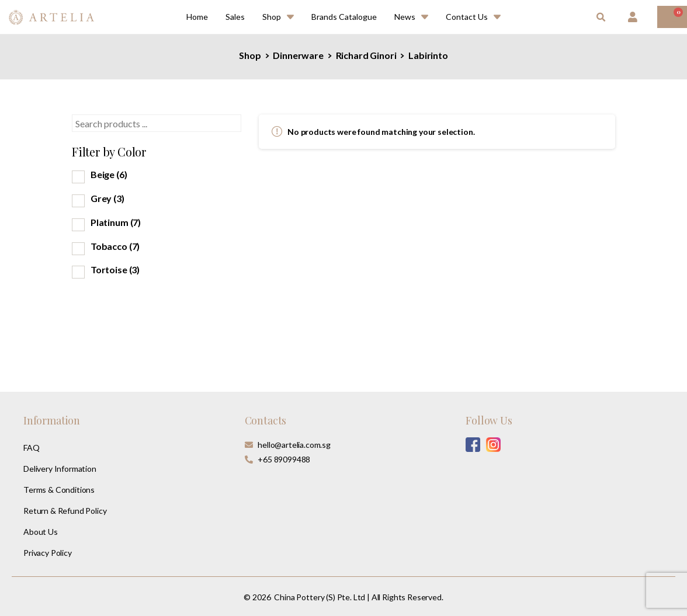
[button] (601, 18)
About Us (41, 532)
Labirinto (428, 55)
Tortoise (115, 269)
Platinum (116, 222)
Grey (107, 198)
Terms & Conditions (59, 490)
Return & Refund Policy (65, 511)
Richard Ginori (366, 55)
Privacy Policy (48, 553)
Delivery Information (60, 469)
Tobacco (115, 246)
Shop (250, 55)
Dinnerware (298, 55)
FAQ (32, 448)
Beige (109, 174)
